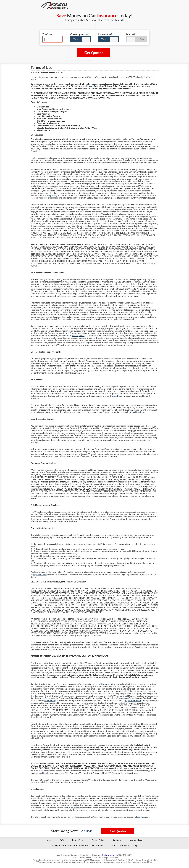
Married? (131, 34)
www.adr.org (50, 701)
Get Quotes (94, 53)
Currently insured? (80, 34)
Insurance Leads (136, 840)
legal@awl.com (138, 412)
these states (110, 855)
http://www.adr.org (133, 701)
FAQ (62, 840)
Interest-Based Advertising (125, 845)
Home (48, 840)
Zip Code (47, 34)
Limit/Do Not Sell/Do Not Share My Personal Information (78, 845)
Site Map (117, 840)
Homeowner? (105, 34)
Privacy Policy (93, 86)
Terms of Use (78, 840)
